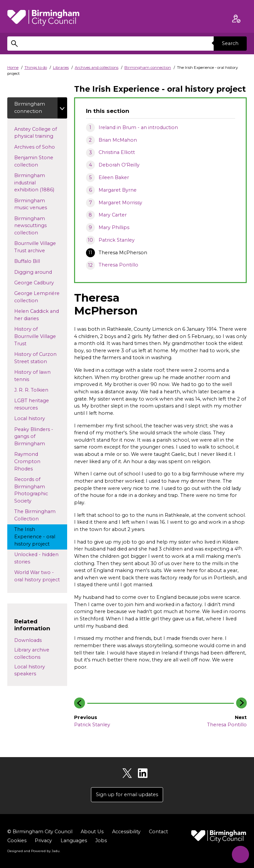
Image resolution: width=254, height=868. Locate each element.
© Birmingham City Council (40, 832)
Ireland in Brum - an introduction (138, 127)
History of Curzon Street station (37, 358)
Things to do (36, 68)
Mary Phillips (114, 227)
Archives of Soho (41, 147)
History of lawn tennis (32, 376)
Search (230, 43)
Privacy (43, 841)
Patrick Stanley (117, 240)
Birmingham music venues (37, 204)
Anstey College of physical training (40, 133)
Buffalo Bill (33, 261)
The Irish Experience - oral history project (38, 537)
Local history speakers (30, 670)
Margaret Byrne (118, 190)
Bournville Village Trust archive (36, 247)
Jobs (101, 841)
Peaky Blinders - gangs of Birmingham (36, 436)
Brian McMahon (118, 140)
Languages (74, 841)
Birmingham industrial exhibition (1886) (40, 183)
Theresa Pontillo (118, 265)
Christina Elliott (117, 152)
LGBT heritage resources (32, 405)
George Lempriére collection (37, 297)
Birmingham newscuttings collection (32, 226)
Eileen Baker (114, 177)
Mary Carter (113, 215)
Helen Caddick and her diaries (37, 315)
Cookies (17, 841)
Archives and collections (97, 68)
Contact (158, 832)
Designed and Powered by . (34, 851)
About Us (92, 832)
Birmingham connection (148, 68)
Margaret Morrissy (120, 203)
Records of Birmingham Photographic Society (31, 490)
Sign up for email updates (127, 795)
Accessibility (126, 832)
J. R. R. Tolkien (41, 390)
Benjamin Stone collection (34, 161)
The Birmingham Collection (35, 515)
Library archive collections (32, 653)
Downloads (28, 641)
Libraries (61, 68)
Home (13, 68)
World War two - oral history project (41, 576)
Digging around (39, 272)
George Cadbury (40, 282)
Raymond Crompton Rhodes (30, 462)
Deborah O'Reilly (119, 165)
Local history (40, 418)
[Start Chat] (240, 854)
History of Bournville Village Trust (35, 337)
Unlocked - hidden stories (36, 558)
